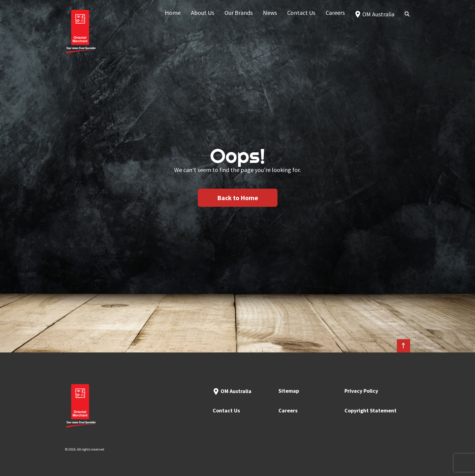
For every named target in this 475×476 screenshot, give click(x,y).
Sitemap (289, 391)
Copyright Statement (370, 410)
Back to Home (238, 198)
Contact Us (226, 410)
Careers (288, 410)
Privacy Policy (361, 391)
